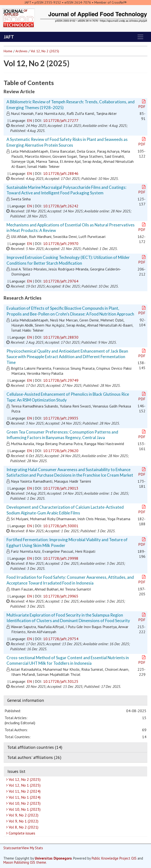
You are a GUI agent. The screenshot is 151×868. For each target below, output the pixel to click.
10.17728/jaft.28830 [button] (61, 337)
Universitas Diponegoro (53, 858)
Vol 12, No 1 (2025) (24, 785)
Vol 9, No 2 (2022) (23, 815)
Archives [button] (21, 51)
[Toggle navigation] (140, 37)
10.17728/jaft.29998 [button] (61, 558)
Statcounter (13, 848)
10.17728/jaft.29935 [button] (61, 418)
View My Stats (32, 848)
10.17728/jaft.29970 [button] (61, 243)
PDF (142, 104)
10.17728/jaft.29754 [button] (61, 639)
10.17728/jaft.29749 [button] (61, 380)
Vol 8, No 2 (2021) (23, 827)
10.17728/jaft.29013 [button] (61, 488)
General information (26, 700)
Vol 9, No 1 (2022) (23, 821)
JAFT (9, 37)
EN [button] (29, 120)
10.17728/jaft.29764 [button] (61, 281)
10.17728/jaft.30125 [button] (61, 681)
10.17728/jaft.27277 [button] (61, 120)
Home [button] (8, 51)
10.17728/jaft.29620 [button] (61, 451)
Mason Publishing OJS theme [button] (25, 862)
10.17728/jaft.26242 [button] (61, 206)
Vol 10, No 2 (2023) (24, 803)
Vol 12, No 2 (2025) (24, 779)
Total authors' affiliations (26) (34, 757)
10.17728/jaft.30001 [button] (61, 526)
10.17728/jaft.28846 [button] (61, 173)
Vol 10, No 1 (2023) (24, 809)
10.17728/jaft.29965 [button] (61, 596)
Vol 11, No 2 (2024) (24, 791)
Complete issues (21, 833)
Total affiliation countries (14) (35, 747)
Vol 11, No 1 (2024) (24, 797)
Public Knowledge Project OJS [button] (114, 858)
